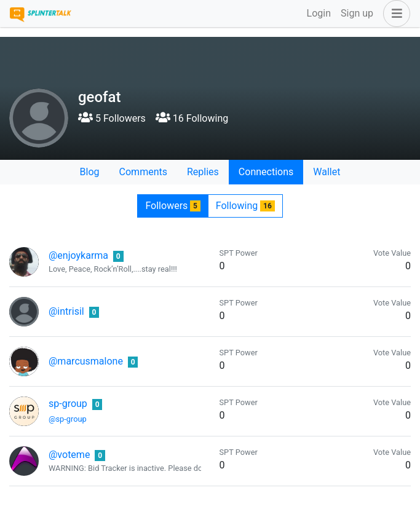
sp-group (68, 404)
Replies (203, 172)
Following (245, 206)
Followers (172, 206)
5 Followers (112, 118)
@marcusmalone (86, 361)
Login (319, 13)
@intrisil (66, 311)
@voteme (69, 455)
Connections (266, 172)
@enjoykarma (78, 255)
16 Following (192, 118)
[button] (394, 14)
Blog (90, 172)
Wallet (327, 172)
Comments (143, 172)
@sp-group (68, 419)
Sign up (357, 13)
